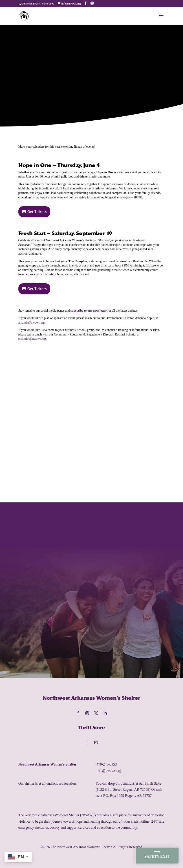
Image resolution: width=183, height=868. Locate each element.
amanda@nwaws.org (32, 323)
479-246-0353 (107, 764)
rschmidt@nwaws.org (32, 339)
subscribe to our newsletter (89, 311)
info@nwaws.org (109, 771)
